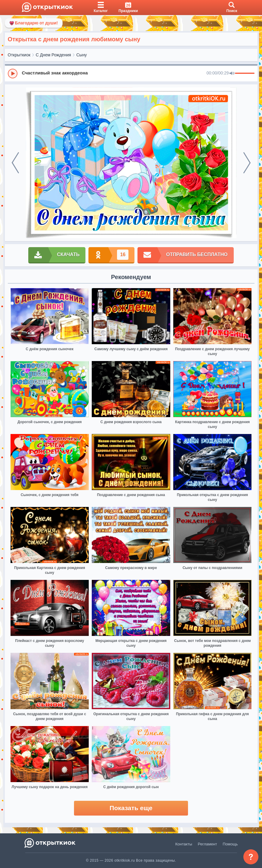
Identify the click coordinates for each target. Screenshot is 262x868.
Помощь (230, 844)
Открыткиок (19, 55)
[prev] (15, 163)
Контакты (184, 844)
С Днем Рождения (53, 55)
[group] (131, 73)
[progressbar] (245, 74)
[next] (247, 163)
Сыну (82, 55)
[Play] (13, 74)
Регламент (208, 844)
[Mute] (232, 74)
